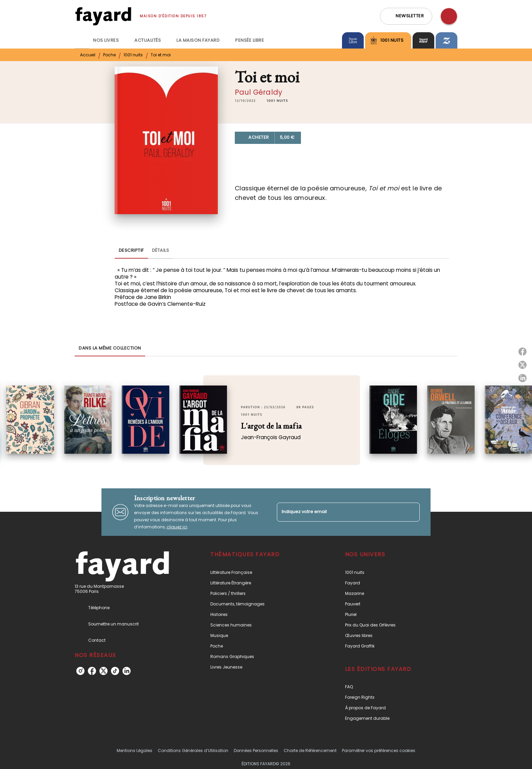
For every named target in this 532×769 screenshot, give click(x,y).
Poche (109, 55)
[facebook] (92, 671)
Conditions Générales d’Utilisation (193, 751)
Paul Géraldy (259, 92)
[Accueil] (103, 16)
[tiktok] (115, 671)
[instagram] (80, 671)
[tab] (82, 40)
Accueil (88, 55)
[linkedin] (127, 671)
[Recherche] (449, 16)
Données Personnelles (256, 751)
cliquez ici (177, 527)
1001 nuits (133, 55)
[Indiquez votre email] (340, 512)
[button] (406, 16)
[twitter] (103, 671)
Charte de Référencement (310, 751)
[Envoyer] (412, 512)
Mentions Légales (135, 751)
